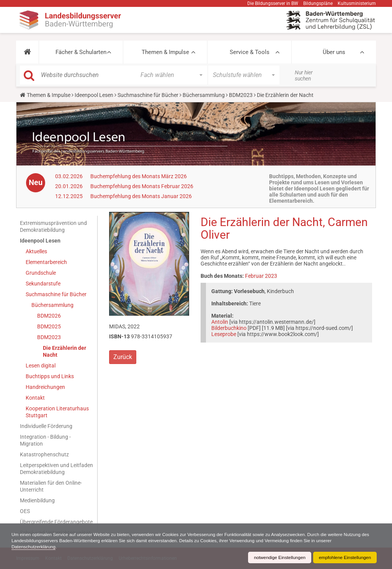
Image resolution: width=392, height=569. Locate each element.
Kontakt (35, 398)
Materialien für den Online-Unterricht (51, 486)
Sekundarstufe (43, 284)
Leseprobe (224, 334)
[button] (27, 52)
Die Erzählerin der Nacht (65, 351)
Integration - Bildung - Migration (45, 440)
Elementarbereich (46, 262)
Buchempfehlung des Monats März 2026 (139, 176)
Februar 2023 (261, 276)
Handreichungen (45, 387)
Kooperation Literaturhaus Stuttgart (57, 412)
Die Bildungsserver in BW (273, 3)
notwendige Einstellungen (278, 558)
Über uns (334, 52)
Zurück (123, 357)
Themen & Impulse (165, 52)
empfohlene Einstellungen (345, 558)
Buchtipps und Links (50, 376)
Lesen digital (41, 366)
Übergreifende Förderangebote (56, 522)
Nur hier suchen (304, 75)
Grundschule (41, 273)
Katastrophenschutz (44, 454)
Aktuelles (36, 251)
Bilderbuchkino (229, 328)
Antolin (220, 322)
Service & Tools (250, 52)
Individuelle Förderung (46, 426)
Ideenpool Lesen (94, 95)
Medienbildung (37, 500)
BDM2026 (49, 316)
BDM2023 (241, 95)
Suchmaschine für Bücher (148, 95)
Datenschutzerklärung (34, 547)
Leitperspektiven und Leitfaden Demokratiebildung (56, 469)
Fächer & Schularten (81, 52)
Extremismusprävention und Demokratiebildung (53, 226)
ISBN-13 (119, 336)
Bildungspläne (318, 3)
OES (25, 511)
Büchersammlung (204, 95)
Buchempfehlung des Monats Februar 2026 (142, 186)
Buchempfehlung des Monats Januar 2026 (141, 196)
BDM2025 (49, 326)
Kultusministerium (357, 3)
